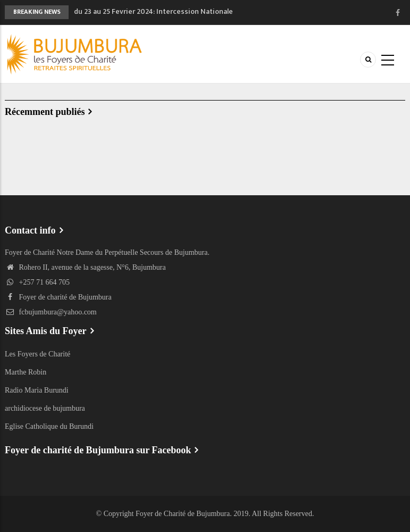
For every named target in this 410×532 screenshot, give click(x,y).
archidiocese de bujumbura (45, 408)
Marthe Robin (26, 372)
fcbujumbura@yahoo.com (51, 312)
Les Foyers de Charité (37, 354)
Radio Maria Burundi (37, 390)
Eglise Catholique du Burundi (49, 426)
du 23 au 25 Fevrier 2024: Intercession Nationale (153, 11)
